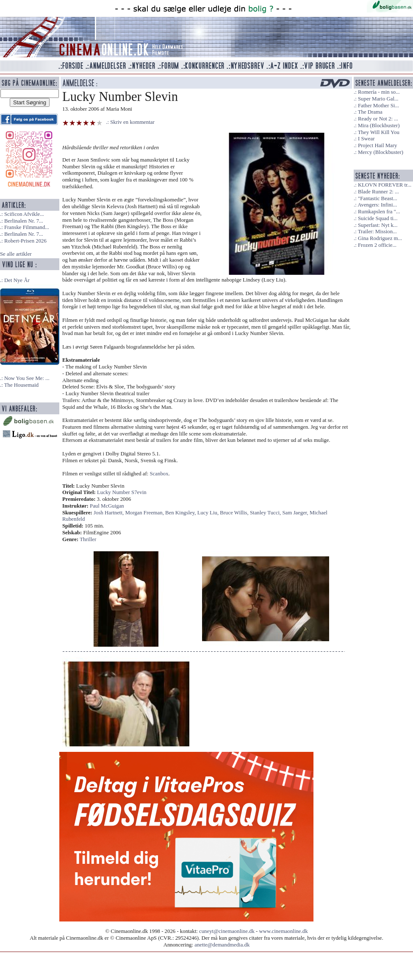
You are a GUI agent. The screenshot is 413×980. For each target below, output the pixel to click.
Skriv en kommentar (132, 122)
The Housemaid (21, 385)
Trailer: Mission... (377, 232)
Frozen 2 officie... (377, 245)
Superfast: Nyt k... (378, 225)
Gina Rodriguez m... (380, 238)
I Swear (366, 139)
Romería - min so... (379, 92)
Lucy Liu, (209, 513)
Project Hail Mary (377, 145)
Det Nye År (17, 280)
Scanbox (159, 474)
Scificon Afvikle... (24, 214)
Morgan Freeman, (145, 513)
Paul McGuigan (107, 506)
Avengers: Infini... (377, 205)
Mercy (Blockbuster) (381, 152)
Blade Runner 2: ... (378, 192)
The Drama (370, 112)
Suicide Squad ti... (378, 218)
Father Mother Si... (378, 106)
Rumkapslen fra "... (379, 212)
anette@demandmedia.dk (222, 945)
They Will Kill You (379, 132)
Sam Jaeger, (296, 513)
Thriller (88, 539)
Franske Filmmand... (27, 227)
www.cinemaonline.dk (284, 931)
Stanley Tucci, (266, 513)
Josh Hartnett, (109, 513)
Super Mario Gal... (378, 99)
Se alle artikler (16, 254)
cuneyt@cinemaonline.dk (227, 931)
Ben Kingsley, (181, 513)
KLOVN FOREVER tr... (385, 185)
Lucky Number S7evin (122, 492)
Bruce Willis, (235, 513)
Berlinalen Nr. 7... (24, 221)
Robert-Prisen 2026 (25, 241)
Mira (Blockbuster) (379, 126)
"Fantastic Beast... (378, 198)
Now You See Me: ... (27, 378)
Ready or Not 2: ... (378, 119)
